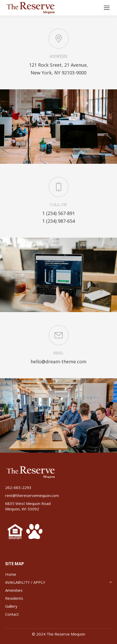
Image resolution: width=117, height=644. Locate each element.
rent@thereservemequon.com (32, 495)
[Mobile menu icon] (107, 8)
